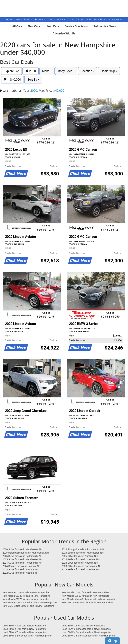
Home (10, 20)
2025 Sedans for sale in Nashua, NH (81, 559)
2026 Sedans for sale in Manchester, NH (83, 553)
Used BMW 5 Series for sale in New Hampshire (27, 636)
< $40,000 (12, 80)
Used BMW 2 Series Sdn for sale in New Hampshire (89, 636)
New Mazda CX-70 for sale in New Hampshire (26, 599)
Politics (28, 20)
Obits (71, 20)
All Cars (17, 26)
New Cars (34, 26)
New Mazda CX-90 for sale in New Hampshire (85, 596)
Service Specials (76, 26)
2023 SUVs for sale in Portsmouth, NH (82, 566)
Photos (80, 20)
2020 (31, 71)
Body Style (66, 71)
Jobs (89, 20)
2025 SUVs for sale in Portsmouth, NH (22, 556)
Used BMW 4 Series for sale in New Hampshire (86, 632)
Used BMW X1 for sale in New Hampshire (24, 629)
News (19, 20)
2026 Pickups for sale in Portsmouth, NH (83, 549)
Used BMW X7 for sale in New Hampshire (24, 632)
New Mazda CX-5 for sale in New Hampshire (26, 592)
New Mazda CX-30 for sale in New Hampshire (26, 596)
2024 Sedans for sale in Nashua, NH (21, 566)
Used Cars (52, 26)
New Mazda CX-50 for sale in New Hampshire (85, 592)
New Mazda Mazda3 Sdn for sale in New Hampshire (29, 603)
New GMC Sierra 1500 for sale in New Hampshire (87, 603)
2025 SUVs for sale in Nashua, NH (80, 556)
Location (88, 71)
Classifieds (115, 20)
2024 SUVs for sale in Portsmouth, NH (22, 563)
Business (40, 20)
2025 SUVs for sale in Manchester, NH (22, 559)
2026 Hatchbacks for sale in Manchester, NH (26, 553)
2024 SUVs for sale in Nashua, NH (80, 563)
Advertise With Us (64, 34)
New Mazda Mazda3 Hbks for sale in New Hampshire (89, 599)
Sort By (33, 80)
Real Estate (101, 20)
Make (47, 71)
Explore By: (11, 71)
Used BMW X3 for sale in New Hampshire (24, 626)
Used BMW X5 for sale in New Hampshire (83, 626)
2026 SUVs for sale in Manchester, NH (22, 549)
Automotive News (104, 26)
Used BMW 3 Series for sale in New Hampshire (86, 629)
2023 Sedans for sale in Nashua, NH (81, 569)
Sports (51, 20)
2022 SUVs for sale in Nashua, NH (20, 573)
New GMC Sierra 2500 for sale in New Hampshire (28, 606)
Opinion (62, 20)
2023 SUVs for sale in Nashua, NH (20, 569)
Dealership (109, 71)
